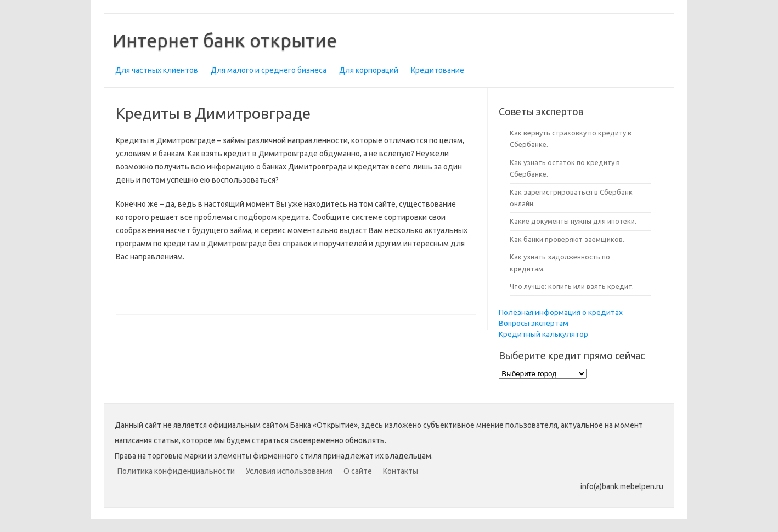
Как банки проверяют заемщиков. (567, 239)
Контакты (401, 471)
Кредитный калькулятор (543, 334)
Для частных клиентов (157, 70)
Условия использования (289, 471)
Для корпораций (369, 70)
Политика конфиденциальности (176, 471)
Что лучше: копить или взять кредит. (572, 286)
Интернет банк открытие (225, 40)
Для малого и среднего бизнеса (269, 70)
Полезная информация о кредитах (561, 312)
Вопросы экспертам (534, 323)
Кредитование (438, 70)
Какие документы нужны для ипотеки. (573, 221)
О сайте (358, 471)
